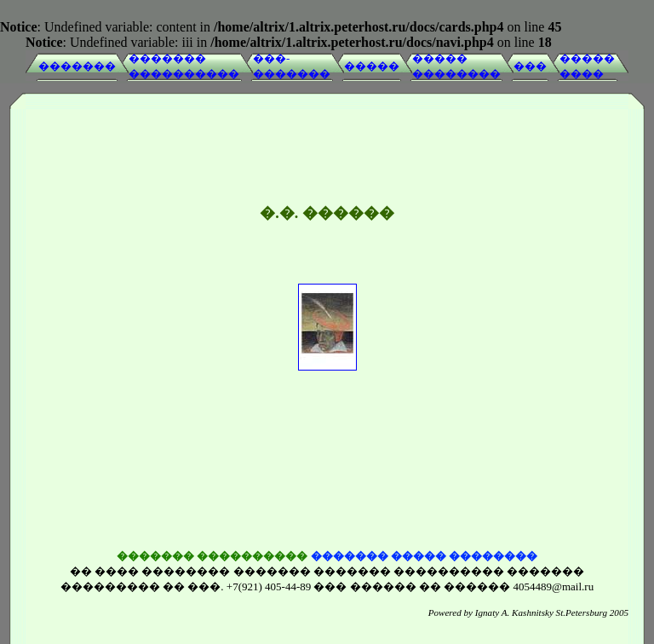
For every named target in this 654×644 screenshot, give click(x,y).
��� (530, 66)
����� (372, 66)
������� (77, 66)
